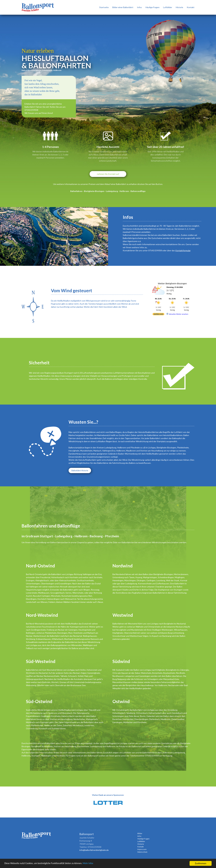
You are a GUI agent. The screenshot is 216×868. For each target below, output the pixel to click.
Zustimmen (201, 863)
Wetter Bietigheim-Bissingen (172, 283)
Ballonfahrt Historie (80, 470)
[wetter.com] (158, 315)
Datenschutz (142, 852)
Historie (179, 7)
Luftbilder (168, 7)
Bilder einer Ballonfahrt (123, 7)
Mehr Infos (92, 864)
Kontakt (191, 7)
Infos (139, 7)
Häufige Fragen (152, 7)
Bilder (140, 833)
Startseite (104, 7)
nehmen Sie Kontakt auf (108, 174)
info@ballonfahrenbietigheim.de (94, 850)
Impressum (142, 849)
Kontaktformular (183, 250)
